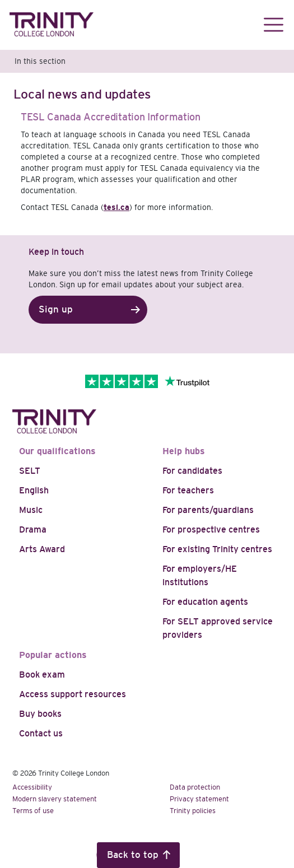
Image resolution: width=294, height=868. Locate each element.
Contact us (41, 733)
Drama (33, 529)
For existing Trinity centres (217, 549)
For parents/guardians (208, 510)
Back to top (133, 855)
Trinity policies (193, 811)
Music (31, 510)
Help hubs (184, 451)
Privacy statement (199, 799)
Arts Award (42, 549)
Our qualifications (57, 451)
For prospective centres (211, 529)
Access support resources (73, 694)
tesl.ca (116, 207)
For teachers (188, 490)
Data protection (195, 787)
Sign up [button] (56, 309)
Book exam (42, 675)
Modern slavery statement (55, 799)
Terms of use (33, 811)
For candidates (192, 471)
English (34, 490)
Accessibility (32, 787)
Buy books (40, 714)
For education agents (205, 602)
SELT (30, 471)
